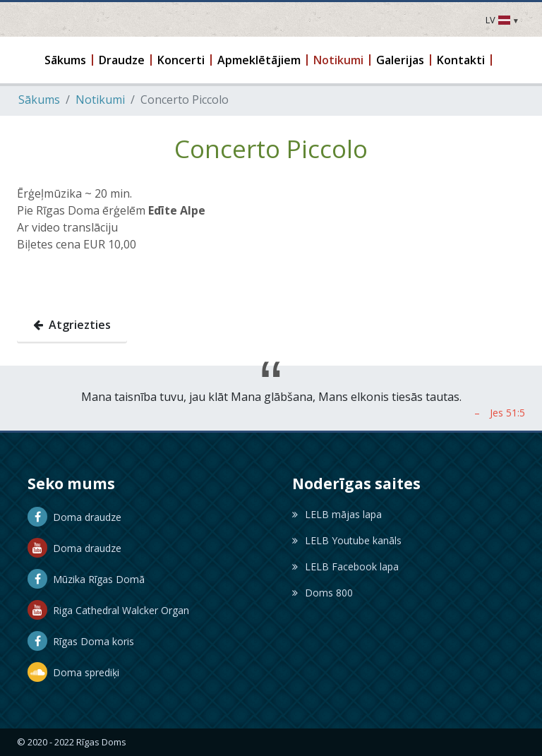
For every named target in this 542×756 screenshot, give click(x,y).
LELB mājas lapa (337, 514)
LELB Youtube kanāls (347, 540)
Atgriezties (72, 325)
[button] (66, 60)
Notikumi (100, 100)
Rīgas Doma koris (81, 641)
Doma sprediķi (73, 672)
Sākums (39, 100)
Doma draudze (74, 517)
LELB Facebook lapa (345, 566)
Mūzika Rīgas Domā (86, 579)
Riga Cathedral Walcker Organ (108, 610)
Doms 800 (323, 593)
